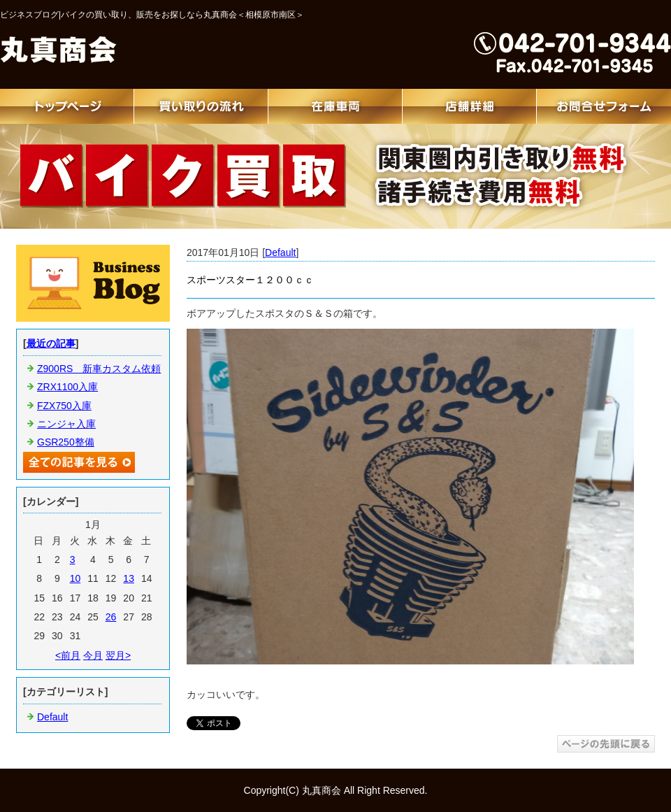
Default (280, 252)
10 (75, 578)
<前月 (68, 655)
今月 (93, 655)
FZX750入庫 (64, 406)
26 (111, 617)
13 (129, 578)
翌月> (118, 655)
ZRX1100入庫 (67, 387)
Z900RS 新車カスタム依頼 (99, 369)
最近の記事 (51, 343)
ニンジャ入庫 (66, 424)
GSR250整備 (66, 442)
